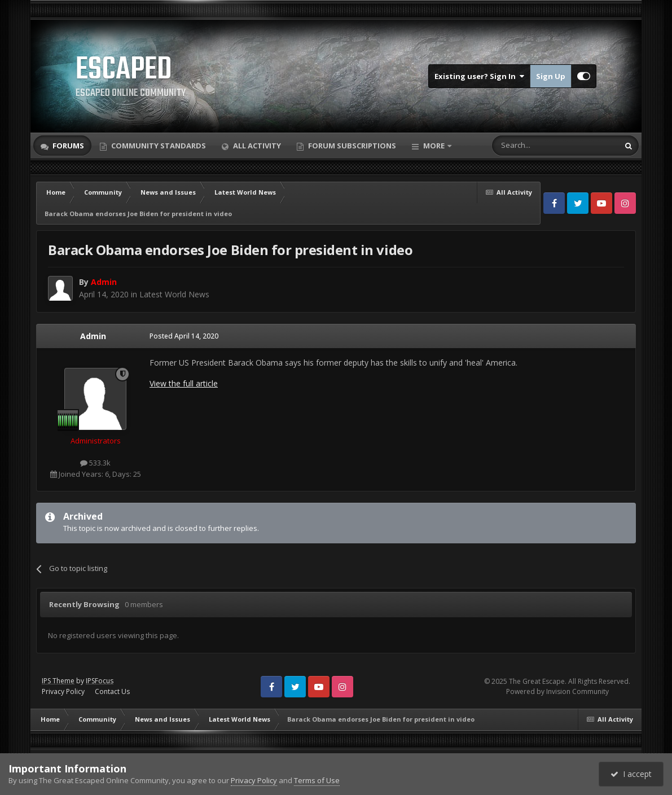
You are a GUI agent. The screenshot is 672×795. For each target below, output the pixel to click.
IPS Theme (58, 681)
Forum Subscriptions (351, 146)
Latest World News (174, 294)
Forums (67, 146)
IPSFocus (100, 681)
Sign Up (551, 76)
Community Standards (158, 146)
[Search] (528, 146)
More (434, 146)
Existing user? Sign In (479, 76)
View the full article (184, 383)
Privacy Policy (63, 691)
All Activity (256, 146)
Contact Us (112, 691)
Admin (93, 336)
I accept (631, 774)
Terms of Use (317, 780)
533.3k (95, 463)
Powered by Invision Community (557, 691)
